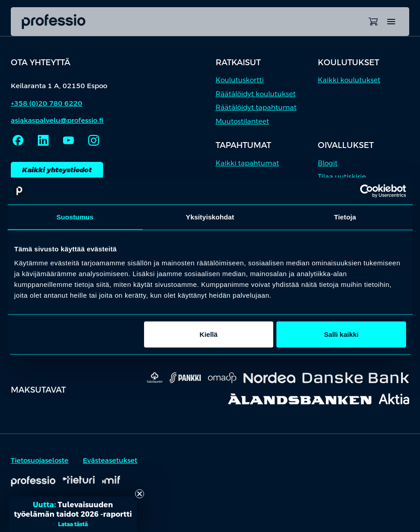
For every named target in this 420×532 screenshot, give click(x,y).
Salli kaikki (341, 334)
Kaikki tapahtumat (247, 163)
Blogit (328, 163)
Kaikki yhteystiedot (57, 170)
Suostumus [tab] (75, 217)
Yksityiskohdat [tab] (210, 217)
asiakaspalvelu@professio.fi (57, 120)
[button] (73, 514)
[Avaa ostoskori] (373, 22)
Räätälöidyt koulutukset (256, 94)
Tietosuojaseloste (40, 460)
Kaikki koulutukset (349, 80)
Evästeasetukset (110, 460)
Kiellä (208, 334)
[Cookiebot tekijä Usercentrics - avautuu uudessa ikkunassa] (367, 191)
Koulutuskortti (240, 80)
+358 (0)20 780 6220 (47, 103)
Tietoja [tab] (345, 217)
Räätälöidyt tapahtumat (256, 107)
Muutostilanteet (242, 121)
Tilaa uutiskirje (342, 177)
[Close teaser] (140, 494)
